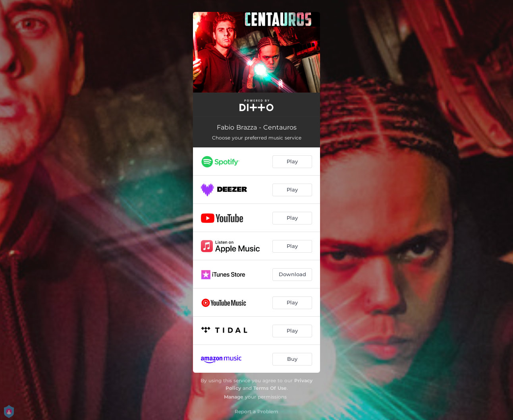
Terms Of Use (270, 388)
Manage (234, 397)
